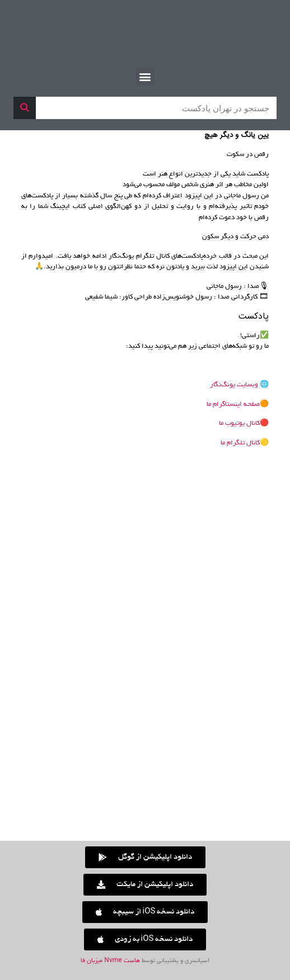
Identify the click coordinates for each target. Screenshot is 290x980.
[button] (145, 76)
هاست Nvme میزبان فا (110, 961)
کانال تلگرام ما (240, 443)
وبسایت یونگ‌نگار (235, 385)
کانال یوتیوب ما (239, 423)
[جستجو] (25, 108)
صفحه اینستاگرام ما (233, 404)
